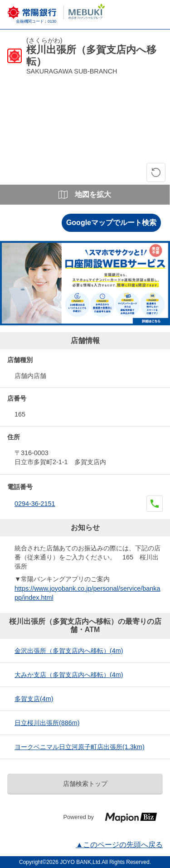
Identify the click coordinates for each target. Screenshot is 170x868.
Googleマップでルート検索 (111, 223)
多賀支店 (34, 699)
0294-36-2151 (35, 504)
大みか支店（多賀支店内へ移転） (69, 675)
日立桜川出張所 (47, 723)
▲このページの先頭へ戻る (119, 845)
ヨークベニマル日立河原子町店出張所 (80, 747)
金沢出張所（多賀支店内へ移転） (69, 651)
